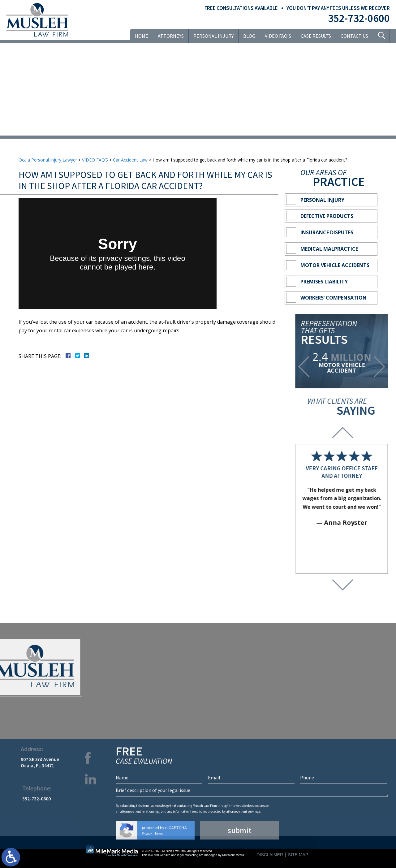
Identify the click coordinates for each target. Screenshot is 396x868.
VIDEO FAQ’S (278, 36)
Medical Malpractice (329, 249)
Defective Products (327, 216)
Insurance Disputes (327, 232)
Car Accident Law (130, 160)
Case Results (316, 36)
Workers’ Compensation (334, 298)
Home (142, 36)
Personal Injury (213, 36)
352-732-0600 (359, 18)
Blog (249, 36)
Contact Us (354, 36)
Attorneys (171, 36)
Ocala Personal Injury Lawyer (48, 160)
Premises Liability (324, 282)
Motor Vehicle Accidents (335, 265)
